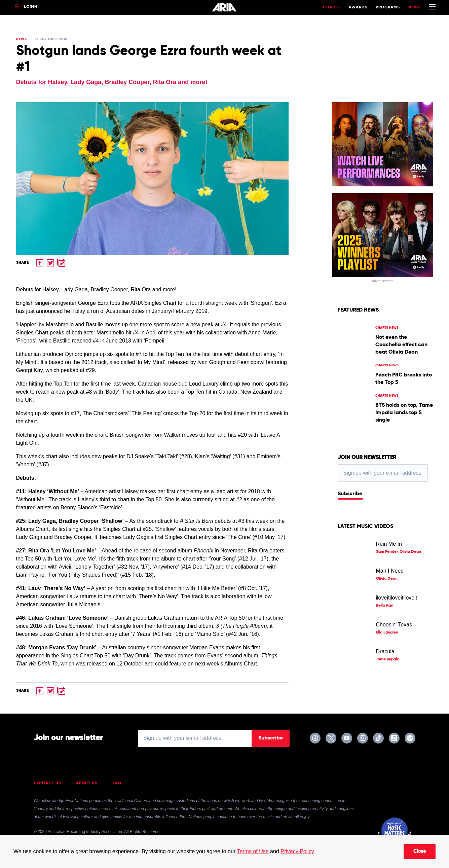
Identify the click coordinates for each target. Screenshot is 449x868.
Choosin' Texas (394, 625)
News (415, 7)
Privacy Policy (297, 851)
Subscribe (350, 494)
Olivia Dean (387, 579)
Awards (358, 7)
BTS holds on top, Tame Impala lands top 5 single (404, 413)
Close (420, 852)
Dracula (385, 652)
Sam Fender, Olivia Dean (399, 552)
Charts (331, 7)
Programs (388, 7)
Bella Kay (384, 606)
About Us (87, 783)
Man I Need (390, 571)
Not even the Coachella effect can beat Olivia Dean (401, 345)
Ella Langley (387, 632)
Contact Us (47, 783)
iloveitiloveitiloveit (397, 598)
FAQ (117, 783)
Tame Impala (388, 659)
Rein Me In (389, 544)
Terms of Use (253, 851)
